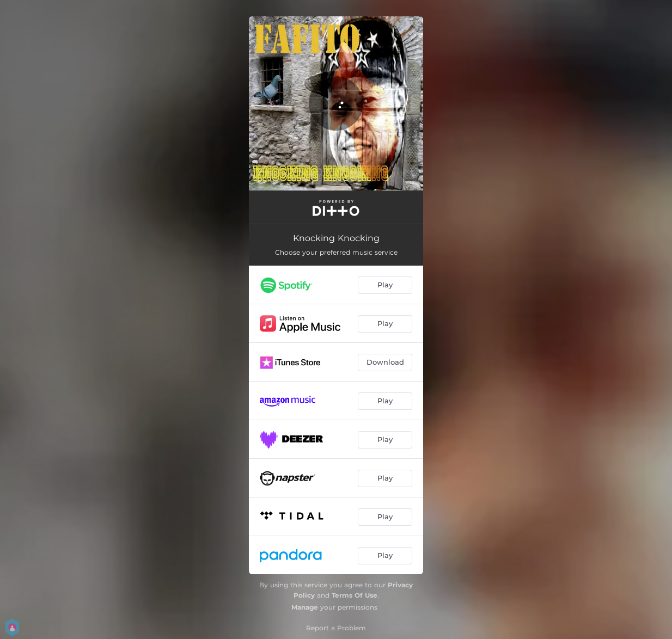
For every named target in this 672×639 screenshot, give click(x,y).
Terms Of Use (355, 595)
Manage (305, 607)
